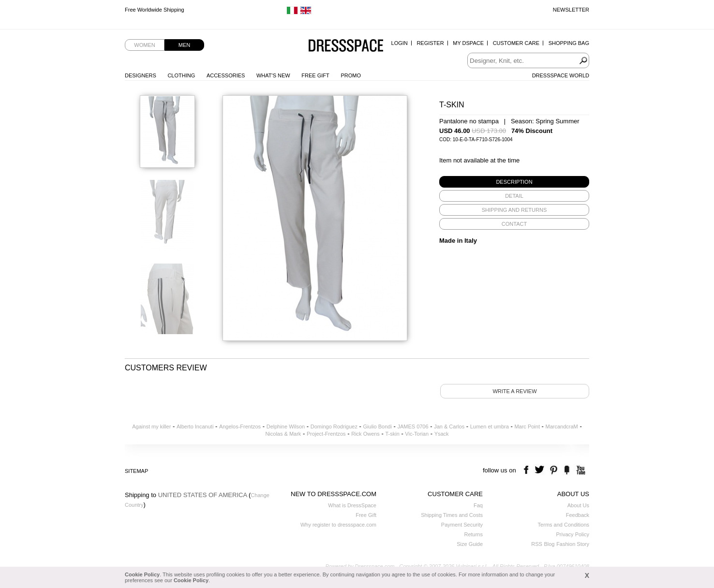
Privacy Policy (573, 534)
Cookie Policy (142, 574)
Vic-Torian (417, 434)
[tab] (514, 182)
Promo (351, 75)
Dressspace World (561, 75)
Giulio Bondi (378, 426)
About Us (578, 505)
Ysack (442, 434)
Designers (141, 75)
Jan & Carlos (449, 426)
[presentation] (514, 182)
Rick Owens (365, 434)
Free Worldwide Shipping (155, 10)
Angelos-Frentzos (240, 426)
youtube (580, 470)
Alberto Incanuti (195, 426)
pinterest (554, 470)
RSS (537, 544)
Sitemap (136, 471)
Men (184, 45)
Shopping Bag (569, 43)
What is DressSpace (352, 505)
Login (400, 43)
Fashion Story (573, 544)
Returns (473, 534)
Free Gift (315, 75)
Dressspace (346, 46)
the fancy (567, 470)
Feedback (578, 515)
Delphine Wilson (286, 426)
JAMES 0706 (413, 426)
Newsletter (571, 10)
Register (430, 43)
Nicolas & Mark (283, 434)
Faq (478, 505)
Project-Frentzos (326, 434)
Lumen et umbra (490, 426)
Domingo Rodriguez (334, 426)
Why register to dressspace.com (338, 525)
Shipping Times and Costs (452, 515)
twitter (541, 470)
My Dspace (468, 43)
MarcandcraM (562, 426)
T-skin (392, 434)
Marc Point (527, 426)
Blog (549, 544)
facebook (528, 470)
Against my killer (151, 426)
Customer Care (516, 43)
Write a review (514, 391)
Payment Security (462, 525)
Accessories (226, 75)
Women (144, 45)
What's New (273, 75)
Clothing (181, 75)
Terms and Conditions (564, 525)
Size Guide (470, 544)
